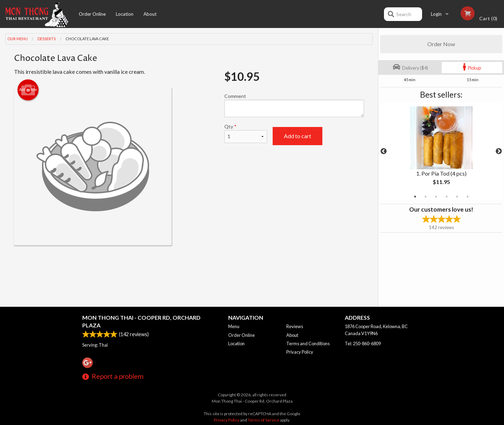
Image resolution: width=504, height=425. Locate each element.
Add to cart (297, 136)
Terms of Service (264, 420)
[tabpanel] (441, 151)
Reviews (295, 326)
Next (499, 151)
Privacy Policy (300, 352)
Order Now (441, 44)
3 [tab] (436, 197)
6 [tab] (468, 197)
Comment (294, 105)
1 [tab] (415, 197)
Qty (246, 133)
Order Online (92, 14)
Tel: (363, 343)
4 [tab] (447, 197)
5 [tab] (457, 197)
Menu (234, 326)
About (150, 14)
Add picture (28, 90)
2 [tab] (426, 197)
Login (436, 14)
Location (125, 14)
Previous (384, 151)
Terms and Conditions (308, 343)
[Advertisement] (189, 268)
